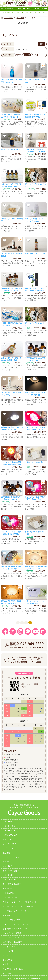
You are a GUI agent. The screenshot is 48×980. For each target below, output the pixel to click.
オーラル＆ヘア (9, 839)
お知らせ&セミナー (40, 9)
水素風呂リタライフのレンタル (15, 929)
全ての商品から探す (8, 9)
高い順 (34, 55)
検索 (41, 44)
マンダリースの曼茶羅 (12, 933)
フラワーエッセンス (11, 857)
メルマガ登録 (8, 893)
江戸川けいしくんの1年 (12, 942)
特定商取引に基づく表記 (13, 969)
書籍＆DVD (7, 862)
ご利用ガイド (8, 951)
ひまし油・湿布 (9, 826)
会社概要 (6, 955)
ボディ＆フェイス (10, 835)
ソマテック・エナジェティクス (15, 924)
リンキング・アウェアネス (14, 938)
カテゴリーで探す (24, 9)
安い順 (27, 55)
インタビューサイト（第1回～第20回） (19, 906)
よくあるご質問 (9, 947)
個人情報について (10, 964)
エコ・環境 (7, 866)
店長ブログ (7, 915)
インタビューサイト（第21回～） (16, 911)
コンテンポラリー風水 (12, 920)
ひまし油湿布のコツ (11, 875)
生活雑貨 (6, 853)
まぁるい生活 (8, 888)
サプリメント (8, 848)
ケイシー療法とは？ (11, 871)
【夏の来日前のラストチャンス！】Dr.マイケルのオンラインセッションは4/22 (24, 12)
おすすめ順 (19, 55)
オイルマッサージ (10, 880)
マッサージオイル (10, 831)
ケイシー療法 (8, 822)
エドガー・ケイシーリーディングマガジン (20, 902)
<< (18, 623)
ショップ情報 (8, 960)
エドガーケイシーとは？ (13, 897)
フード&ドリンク (10, 844)
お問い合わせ (8, 973)
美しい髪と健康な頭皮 (12, 884)
